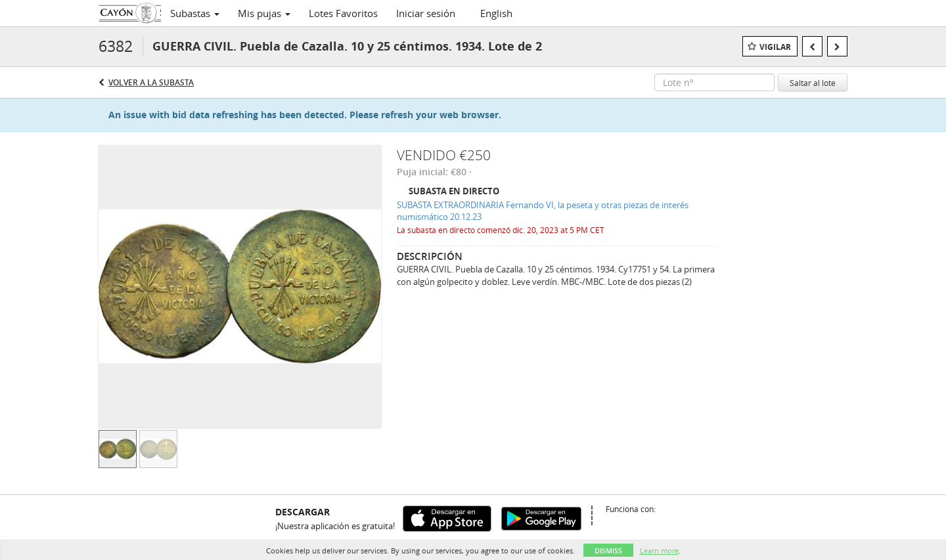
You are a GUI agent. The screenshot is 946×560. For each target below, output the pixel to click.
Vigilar (775, 47)
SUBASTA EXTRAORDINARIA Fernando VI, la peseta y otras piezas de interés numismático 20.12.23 (543, 211)
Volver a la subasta (151, 82)
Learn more (659, 550)
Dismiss (608, 550)
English (496, 13)
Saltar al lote (813, 83)
